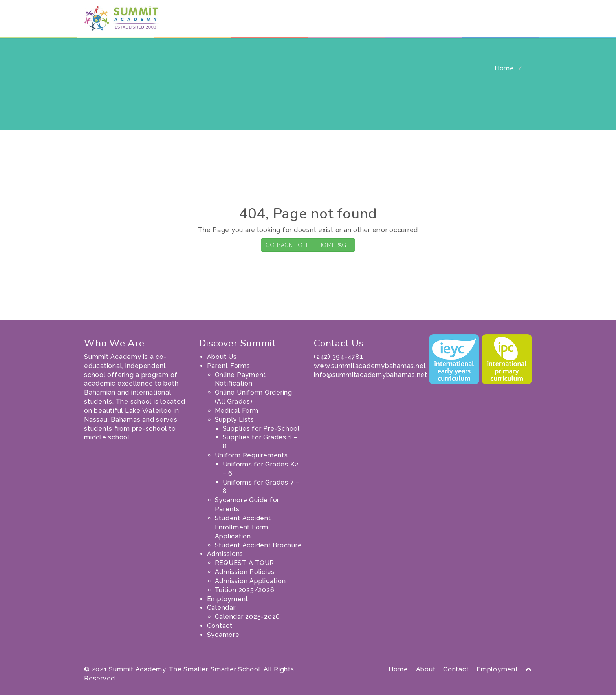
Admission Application (250, 581)
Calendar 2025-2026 (248, 617)
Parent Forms (309, 24)
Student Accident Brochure (258, 545)
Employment (403, 24)
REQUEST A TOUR (245, 563)
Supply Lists (235, 420)
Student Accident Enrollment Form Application (243, 527)
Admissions (358, 24)
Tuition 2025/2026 (245, 590)
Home (504, 68)
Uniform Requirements (251, 455)
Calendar (445, 24)
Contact (481, 24)
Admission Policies (245, 572)
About (426, 669)
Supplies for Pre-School (261, 429)
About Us (266, 24)
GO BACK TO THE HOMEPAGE (308, 245)
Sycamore (515, 24)
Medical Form (237, 411)
